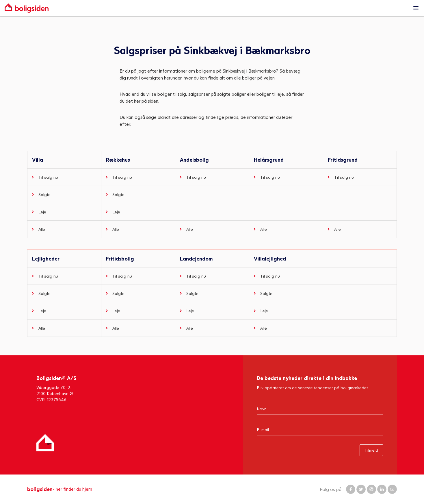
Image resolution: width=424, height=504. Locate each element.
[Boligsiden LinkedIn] (382, 489)
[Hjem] (45, 443)
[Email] (320, 429)
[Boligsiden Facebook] (351, 489)
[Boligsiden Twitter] (361, 489)
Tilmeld (371, 450)
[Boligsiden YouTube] (392, 489)
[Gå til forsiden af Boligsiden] (206, 8)
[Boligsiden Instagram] (371, 489)
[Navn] (320, 409)
